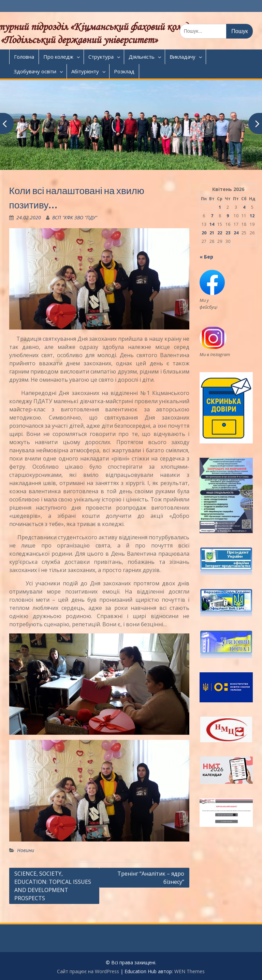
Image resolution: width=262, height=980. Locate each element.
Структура (101, 57)
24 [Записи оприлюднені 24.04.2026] (236, 233)
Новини (26, 850)
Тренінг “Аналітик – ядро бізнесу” (151, 878)
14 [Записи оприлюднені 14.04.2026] (212, 224)
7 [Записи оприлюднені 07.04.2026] (212, 216)
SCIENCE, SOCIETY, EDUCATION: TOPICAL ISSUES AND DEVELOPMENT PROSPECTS (53, 886)
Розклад (124, 71)
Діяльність (142, 57)
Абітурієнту (85, 71)
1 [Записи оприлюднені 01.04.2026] (220, 207)
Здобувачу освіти (35, 71)
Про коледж (58, 57)
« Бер (206, 257)
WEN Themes (190, 971)
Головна (24, 57)
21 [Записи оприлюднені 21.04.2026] (212, 233)
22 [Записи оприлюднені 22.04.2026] (220, 233)
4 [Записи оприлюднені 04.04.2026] (244, 207)
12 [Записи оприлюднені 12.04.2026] (252, 216)
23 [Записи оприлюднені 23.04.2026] (228, 233)
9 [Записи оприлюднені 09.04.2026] (228, 216)
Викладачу (183, 57)
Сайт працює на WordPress (88, 971)
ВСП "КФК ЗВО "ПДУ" (75, 217)
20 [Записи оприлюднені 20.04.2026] (204, 233)
